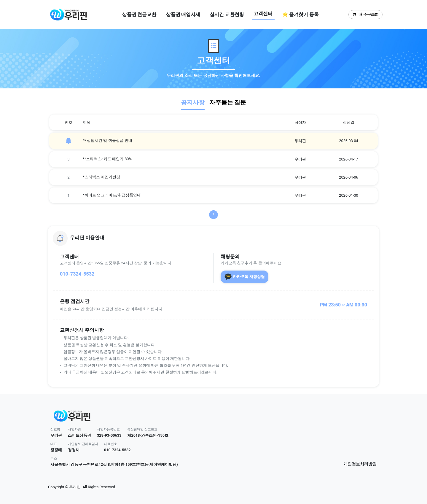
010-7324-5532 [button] (117, 450)
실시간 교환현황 (227, 14)
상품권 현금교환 (139, 14)
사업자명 (74, 429)
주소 (54, 458)
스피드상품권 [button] (79, 435)
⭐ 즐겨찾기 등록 (300, 14)
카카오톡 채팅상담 (244, 277)
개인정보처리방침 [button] (360, 464)
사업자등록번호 (108, 429)
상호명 (55, 429)
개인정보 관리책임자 (83, 444)
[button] (213, 238)
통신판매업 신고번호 (142, 429)
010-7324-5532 (77, 274)
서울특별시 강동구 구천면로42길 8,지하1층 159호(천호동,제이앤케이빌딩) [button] (114, 464)
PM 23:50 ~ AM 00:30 (344, 305)
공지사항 (193, 102)
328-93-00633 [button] (109, 435)
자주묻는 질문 (228, 102)
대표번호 (111, 444)
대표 (54, 444)
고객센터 (263, 13)
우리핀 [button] (56, 435)
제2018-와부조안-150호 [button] (148, 435)
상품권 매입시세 (183, 14)
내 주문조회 (365, 14)
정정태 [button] (56, 450)
